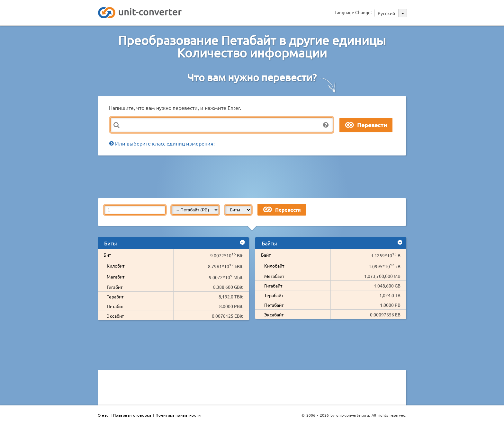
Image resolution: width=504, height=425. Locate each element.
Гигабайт (273, 286)
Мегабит (116, 277)
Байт (266, 255)
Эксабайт (274, 314)
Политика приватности (178, 415)
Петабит (115, 306)
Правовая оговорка (132, 415)
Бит (107, 255)
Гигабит (115, 287)
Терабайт (274, 295)
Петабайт (274, 305)
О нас (103, 415)
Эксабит (115, 316)
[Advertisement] (254, 176)
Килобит (116, 266)
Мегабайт (274, 276)
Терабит (115, 297)
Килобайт (274, 266)
